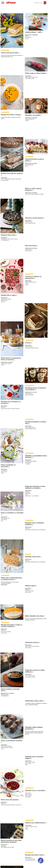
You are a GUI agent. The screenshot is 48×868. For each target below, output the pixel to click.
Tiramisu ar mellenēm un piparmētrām (33, 283)
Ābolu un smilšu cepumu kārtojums (33, 193)
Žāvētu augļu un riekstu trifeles (36, 74)
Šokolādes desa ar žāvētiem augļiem (34, 776)
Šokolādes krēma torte (33, 569)
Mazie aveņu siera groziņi (9, 811)
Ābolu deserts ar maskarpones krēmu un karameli (11, 363)
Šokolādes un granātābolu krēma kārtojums (36, 466)
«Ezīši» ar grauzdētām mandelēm (12, 751)
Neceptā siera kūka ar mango (11, 115)
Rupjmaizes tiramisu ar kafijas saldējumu (35, 687)
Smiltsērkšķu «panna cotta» (34, 717)
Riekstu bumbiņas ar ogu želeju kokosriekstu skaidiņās (11, 853)
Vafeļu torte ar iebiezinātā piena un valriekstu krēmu (11, 586)
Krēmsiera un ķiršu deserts (34, 222)
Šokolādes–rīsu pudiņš (33, 117)
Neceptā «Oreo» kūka (8, 238)
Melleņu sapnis (30, 599)
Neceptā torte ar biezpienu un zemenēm (11, 408)
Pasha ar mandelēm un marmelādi (12, 520)
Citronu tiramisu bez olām (10, 53)
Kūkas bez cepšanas (24, 10)
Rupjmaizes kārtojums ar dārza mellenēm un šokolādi (35, 498)
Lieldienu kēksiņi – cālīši (33, 32)
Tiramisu (28, 350)
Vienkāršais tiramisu (32, 657)
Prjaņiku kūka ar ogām (8, 299)
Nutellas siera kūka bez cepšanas (12, 175)
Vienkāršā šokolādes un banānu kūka (36, 431)
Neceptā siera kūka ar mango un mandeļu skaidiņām (12, 634)
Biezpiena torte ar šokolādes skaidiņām (35, 535)
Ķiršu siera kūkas (31, 251)
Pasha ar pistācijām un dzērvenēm (8, 472)
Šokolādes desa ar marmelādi (35, 810)
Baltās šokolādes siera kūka (34, 630)
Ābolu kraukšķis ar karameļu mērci (10, 699)
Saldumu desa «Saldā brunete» (35, 843)
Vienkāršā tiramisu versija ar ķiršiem (34, 162)
